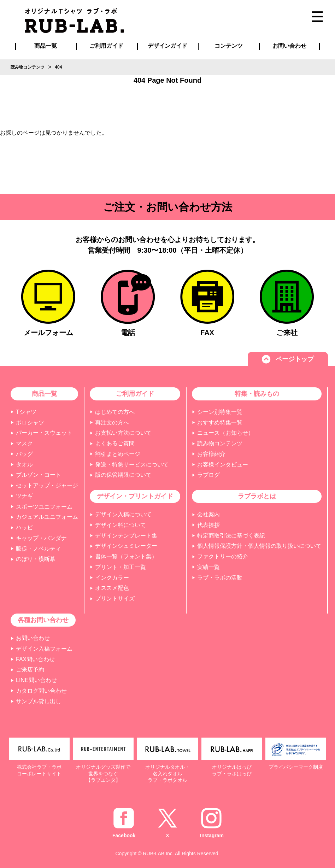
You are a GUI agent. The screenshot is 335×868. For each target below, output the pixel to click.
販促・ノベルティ (39, 549)
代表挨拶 (208, 525)
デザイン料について (121, 525)
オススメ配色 (112, 588)
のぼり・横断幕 (36, 559)
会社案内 (208, 514)
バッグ (24, 454)
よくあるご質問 (115, 443)
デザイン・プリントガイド (135, 496)
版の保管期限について (123, 475)
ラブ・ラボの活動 (220, 578)
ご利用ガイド (135, 394)
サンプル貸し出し (39, 701)
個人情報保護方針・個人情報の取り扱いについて (259, 546)
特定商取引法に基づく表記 (231, 536)
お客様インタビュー (223, 465)
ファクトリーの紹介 (223, 556)
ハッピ (24, 527)
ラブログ (208, 475)
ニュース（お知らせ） (225, 433)
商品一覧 (46, 46)
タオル (24, 465)
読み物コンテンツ (220, 443)
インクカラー (112, 578)
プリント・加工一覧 (121, 567)
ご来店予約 (30, 670)
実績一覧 (208, 567)
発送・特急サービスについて (132, 465)
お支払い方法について (123, 433)
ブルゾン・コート (39, 475)
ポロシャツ (30, 423)
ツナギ (24, 496)
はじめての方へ (115, 412)
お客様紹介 (211, 454)
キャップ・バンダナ (41, 538)
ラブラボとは (257, 496)
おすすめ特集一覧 (220, 423)
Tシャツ (26, 412)
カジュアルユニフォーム (47, 517)
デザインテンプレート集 (126, 536)
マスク (24, 443)
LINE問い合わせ (36, 680)
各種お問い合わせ (43, 620)
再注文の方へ (112, 423)
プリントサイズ (115, 599)
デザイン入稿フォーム (44, 649)
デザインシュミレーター (126, 546)
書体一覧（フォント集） (126, 556)
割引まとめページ (118, 454)
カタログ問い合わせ (41, 691)
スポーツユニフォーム (44, 507)
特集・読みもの (257, 394)
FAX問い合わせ (35, 659)
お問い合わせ (33, 638)
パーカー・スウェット (44, 433)
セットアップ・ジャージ (47, 485)
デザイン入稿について (123, 514)
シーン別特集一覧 (220, 412)
